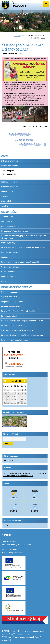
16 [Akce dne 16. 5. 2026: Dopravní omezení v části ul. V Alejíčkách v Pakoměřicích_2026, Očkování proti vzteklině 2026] (22, 396)
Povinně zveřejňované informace (15, 231)
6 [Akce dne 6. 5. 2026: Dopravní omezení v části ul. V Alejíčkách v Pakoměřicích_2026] (12, 393)
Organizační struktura (10, 226)
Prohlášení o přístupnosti (19, 634)
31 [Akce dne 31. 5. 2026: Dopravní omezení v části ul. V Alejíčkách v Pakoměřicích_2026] (25, 403)
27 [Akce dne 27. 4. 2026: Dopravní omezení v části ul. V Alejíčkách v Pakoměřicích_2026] (5, 390)
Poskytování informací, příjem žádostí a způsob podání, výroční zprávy (24, 237)
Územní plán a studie (10, 166)
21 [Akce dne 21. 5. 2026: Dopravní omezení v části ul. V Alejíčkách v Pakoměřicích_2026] (15, 400)
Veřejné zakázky (8, 272)
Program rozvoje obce (10, 182)
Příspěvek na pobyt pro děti (12, 302)
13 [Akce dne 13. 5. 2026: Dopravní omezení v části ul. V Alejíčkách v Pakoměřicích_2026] (12, 396)
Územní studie (9, 174)
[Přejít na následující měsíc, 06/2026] (25, 381)
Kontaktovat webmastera (29, 631)
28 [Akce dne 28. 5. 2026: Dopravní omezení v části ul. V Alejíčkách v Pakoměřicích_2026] (15, 403)
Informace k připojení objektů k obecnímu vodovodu (22, 335)
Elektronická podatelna (10, 252)
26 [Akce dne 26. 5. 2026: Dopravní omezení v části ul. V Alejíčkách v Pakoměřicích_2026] (8, 403)
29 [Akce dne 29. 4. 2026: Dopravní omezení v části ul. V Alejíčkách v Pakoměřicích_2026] (12, 390)
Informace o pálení (9, 316)
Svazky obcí (6, 196)
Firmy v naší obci (10, 434)
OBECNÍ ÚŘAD (9, 212)
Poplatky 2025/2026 (9, 297)
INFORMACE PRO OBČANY (16, 287)
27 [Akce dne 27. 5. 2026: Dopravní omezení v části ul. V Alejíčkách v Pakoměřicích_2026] (12, 403)
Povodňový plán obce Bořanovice (15, 340)
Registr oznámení (8, 257)
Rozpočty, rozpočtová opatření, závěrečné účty (20, 262)
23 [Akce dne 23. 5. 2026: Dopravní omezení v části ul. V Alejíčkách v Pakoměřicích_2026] (22, 400)
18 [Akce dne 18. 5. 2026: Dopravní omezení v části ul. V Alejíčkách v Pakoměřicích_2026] (5, 400)
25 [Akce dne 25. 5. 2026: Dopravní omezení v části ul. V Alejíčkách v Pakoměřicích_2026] (5, 403)
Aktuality (18, 36)
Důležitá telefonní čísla (10, 161)
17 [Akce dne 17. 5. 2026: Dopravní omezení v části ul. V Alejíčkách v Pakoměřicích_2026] (25, 396)
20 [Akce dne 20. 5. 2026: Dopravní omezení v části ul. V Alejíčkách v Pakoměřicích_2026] (12, 400)
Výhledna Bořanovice (10, 187)
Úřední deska (6, 221)
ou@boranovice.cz (17, 553)
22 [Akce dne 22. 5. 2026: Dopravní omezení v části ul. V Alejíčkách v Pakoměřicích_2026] (18, 400)
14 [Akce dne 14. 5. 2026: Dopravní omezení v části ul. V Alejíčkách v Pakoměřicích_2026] (15, 396)
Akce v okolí (6, 201)
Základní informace (9, 217)
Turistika (5, 206)
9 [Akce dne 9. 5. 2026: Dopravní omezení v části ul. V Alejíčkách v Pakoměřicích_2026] (22, 393)
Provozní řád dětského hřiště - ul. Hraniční (18, 311)
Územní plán (9, 171)
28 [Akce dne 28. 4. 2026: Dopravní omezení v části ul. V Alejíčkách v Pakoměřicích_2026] (8, 390)
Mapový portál (7, 192)
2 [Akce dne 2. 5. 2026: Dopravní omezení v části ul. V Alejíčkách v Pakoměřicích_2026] (22, 390)
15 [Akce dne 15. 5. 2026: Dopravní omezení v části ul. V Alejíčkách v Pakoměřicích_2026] (18, 396)
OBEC (4, 156)
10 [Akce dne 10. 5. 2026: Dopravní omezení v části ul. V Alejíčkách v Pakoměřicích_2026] (25, 393)
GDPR (4, 281)
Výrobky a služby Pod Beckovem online (17, 330)
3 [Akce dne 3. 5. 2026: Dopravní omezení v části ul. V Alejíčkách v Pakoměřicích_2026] (26, 390)
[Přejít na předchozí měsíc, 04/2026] (5, 381)
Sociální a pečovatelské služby (14, 326)
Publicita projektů (8, 277)
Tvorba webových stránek (24, 637)
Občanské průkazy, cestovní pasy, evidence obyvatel (22, 321)
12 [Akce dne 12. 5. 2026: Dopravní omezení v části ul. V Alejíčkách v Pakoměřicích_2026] (8, 396)
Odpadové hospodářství (11, 292)
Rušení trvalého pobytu (11, 306)
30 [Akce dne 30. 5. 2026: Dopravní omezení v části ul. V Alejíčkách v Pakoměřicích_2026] (22, 403)
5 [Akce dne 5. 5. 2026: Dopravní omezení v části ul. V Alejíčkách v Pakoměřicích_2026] (9, 393)
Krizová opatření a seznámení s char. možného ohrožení (24, 248)
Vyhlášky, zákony (8, 243)
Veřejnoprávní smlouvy (10, 267)
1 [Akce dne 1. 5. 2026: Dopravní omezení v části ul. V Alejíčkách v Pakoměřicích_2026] (19, 390)
